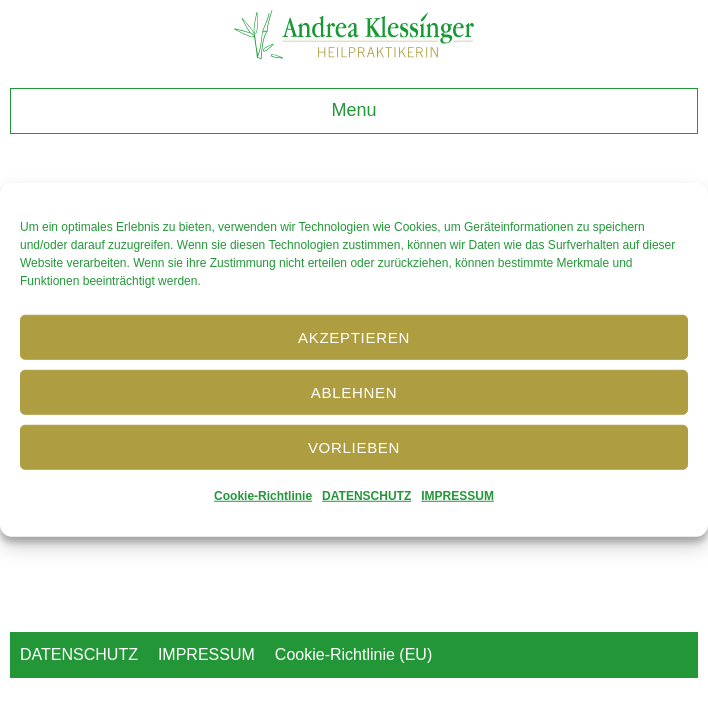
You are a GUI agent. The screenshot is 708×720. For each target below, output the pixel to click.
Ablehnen (354, 391)
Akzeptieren (354, 336)
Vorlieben (354, 446)
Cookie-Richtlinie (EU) (353, 654)
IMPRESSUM (457, 496)
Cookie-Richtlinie (263, 496)
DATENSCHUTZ (366, 496)
